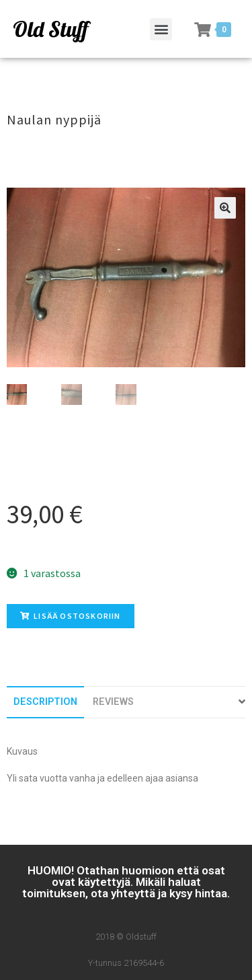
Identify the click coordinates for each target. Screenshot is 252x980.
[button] (161, 29)
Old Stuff (50, 29)
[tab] (45, 702)
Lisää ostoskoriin (71, 616)
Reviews (113, 702)
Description (45, 702)
